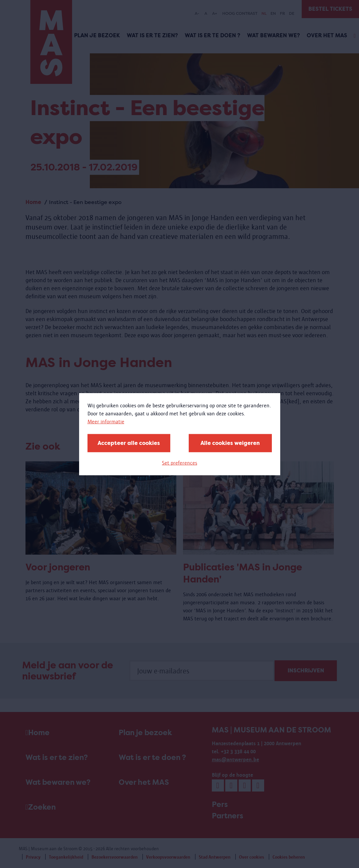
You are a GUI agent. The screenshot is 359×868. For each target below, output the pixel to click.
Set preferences (179, 463)
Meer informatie (106, 421)
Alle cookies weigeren (230, 443)
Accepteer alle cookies (129, 443)
